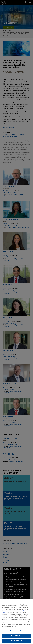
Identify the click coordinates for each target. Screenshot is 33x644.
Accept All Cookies (16, 641)
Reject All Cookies (16, 636)
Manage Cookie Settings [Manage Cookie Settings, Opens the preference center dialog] (17, 631)
